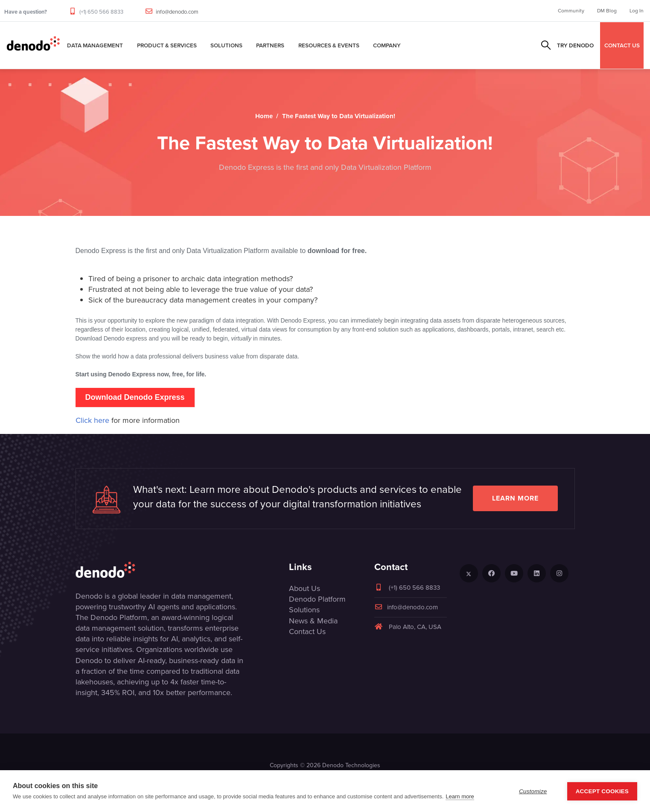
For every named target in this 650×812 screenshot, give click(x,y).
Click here (92, 420)
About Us (305, 588)
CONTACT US (622, 45)
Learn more (515, 498)
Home (264, 116)
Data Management (95, 45)
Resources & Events (329, 45)
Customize (533, 791)
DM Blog (607, 11)
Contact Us (307, 632)
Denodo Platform (317, 599)
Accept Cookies (602, 791)
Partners (270, 45)
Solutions (226, 45)
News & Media (313, 621)
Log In (637, 11)
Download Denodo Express (135, 397)
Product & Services (167, 45)
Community (571, 11)
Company (387, 45)
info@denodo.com (177, 12)
